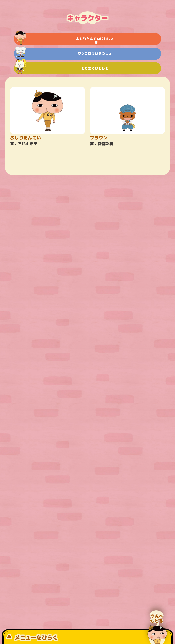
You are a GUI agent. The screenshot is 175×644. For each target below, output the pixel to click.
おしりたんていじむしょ (64, 39)
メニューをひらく (32, 638)
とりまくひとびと (62, 68)
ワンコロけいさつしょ (64, 54)
